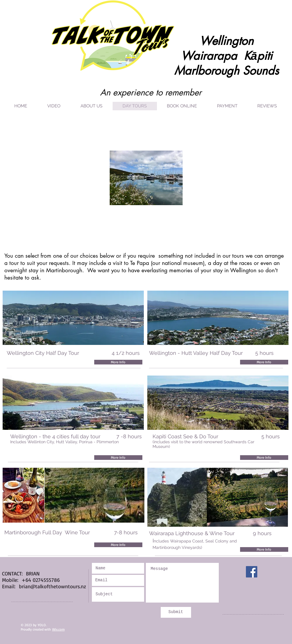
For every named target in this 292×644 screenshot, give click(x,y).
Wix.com (58, 629)
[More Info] (118, 362)
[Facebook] (252, 572)
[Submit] (176, 612)
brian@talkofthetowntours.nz (53, 586)
